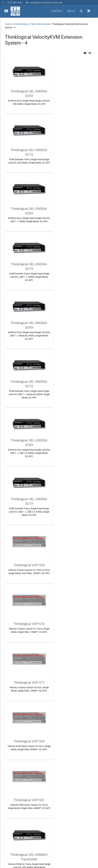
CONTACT (57, 11)
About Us (10, 803)
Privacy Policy (86, 853)
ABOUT (71, 11)
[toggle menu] (6, 11)
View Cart (10, 832)
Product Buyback (14, 821)
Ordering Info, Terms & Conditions (22, 815)
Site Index (72, 853)
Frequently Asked (14, 809)
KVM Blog (10, 826)
